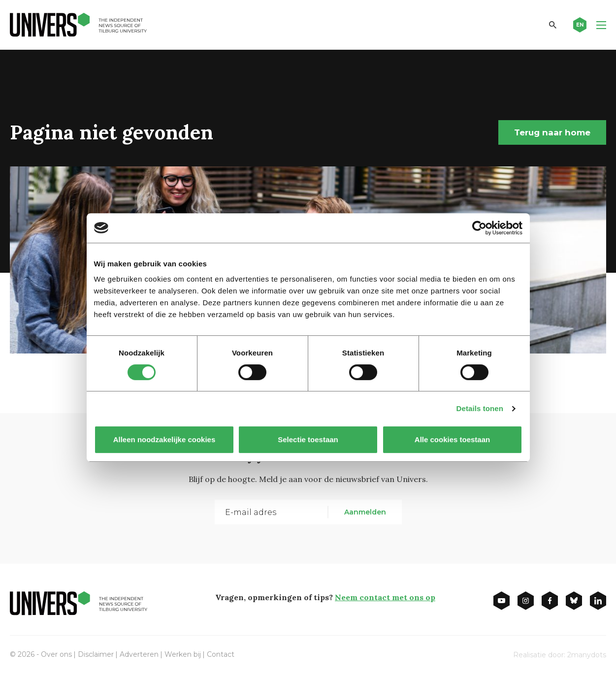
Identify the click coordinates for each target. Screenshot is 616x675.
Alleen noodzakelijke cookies (164, 439)
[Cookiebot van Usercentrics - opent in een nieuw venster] (479, 228)
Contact (221, 654)
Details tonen (480, 408)
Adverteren (139, 654)
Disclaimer (96, 654)
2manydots (587, 655)
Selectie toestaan (308, 439)
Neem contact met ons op (385, 597)
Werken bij (183, 654)
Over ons (56, 654)
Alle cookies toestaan (452, 439)
